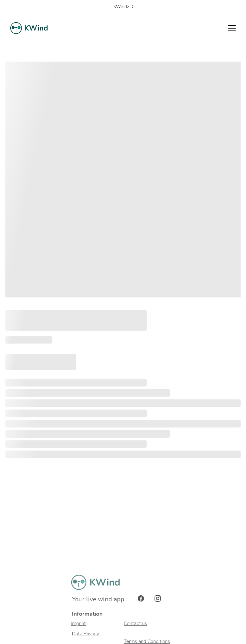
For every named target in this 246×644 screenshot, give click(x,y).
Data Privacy (86, 634)
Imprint (79, 624)
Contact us (136, 624)
